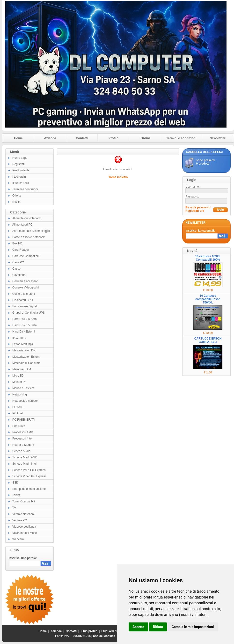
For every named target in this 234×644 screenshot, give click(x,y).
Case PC (18, 262)
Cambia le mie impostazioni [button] (193, 627)
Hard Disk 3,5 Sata (25, 325)
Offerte (17, 196)
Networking (20, 394)
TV (14, 508)
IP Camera (19, 338)
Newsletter (218, 138)
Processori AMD (23, 432)
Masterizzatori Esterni (26, 357)
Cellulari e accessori (25, 281)
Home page (20, 158)
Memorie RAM (22, 369)
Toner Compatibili (24, 501)
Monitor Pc (19, 382)
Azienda (50, 138)
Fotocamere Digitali (25, 306)
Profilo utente (21, 170)
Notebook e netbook (25, 401)
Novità (16, 202)
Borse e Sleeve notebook (29, 237)
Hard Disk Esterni (24, 332)
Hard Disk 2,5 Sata (25, 319)
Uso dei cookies (104, 636)
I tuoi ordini (19, 177)
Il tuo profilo (89, 631)
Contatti (82, 138)
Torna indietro (118, 177)
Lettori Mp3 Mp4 (23, 344)
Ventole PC (20, 520)
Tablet (16, 495)
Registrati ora (195, 211)
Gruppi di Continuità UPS (29, 313)
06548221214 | (83, 636)
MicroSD (18, 376)
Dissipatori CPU (23, 300)
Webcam (18, 539)
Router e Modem (23, 445)
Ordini (145, 138)
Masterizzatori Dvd (24, 350)
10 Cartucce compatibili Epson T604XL (208, 299)
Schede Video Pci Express (29, 476)
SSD (15, 483)
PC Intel (18, 413)
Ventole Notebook (24, 514)
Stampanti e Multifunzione (29, 489)
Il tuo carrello (21, 183)
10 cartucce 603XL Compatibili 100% (208, 258)
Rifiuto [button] (158, 627)
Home (18, 138)
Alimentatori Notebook (27, 218)
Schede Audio (21, 451)
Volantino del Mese (25, 533)
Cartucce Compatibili (26, 256)
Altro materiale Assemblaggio (31, 231)
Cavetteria (19, 275)
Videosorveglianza (24, 527)
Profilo (113, 138)
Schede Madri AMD (25, 457)
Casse (16, 269)
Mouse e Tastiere (23, 388)
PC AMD (18, 407)
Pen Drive (19, 426)
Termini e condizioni (181, 138)
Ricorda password (198, 207)
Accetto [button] (138, 627)
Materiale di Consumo (26, 363)
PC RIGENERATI (23, 420)
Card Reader (21, 250)
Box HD (17, 243)
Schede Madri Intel (24, 464)
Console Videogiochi (26, 288)
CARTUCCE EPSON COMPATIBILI (208, 340)
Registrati (18, 164)
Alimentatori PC (22, 225)
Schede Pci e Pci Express (29, 470)
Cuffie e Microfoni (24, 294)
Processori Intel (22, 439)
